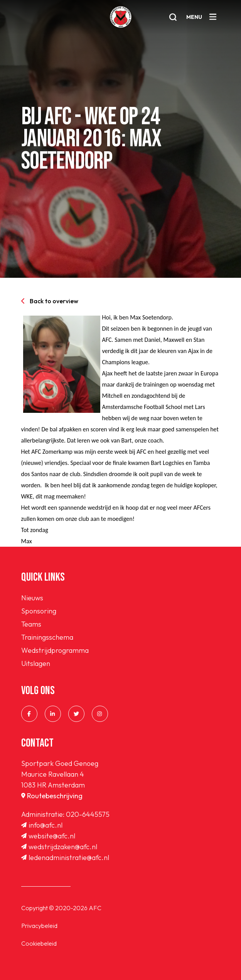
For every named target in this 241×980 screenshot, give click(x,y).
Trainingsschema (47, 637)
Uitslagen (36, 663)
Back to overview (50, 301)
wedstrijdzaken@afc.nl (59, 847)
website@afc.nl (48, 836)
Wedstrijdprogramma (55, 650)
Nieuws (32, 598)
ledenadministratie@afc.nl (65, 857)
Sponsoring (39, 611)
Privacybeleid (39, 926)
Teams (31, 624)
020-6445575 (88, 814)
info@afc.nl (42, 825)
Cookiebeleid (39, 943)
